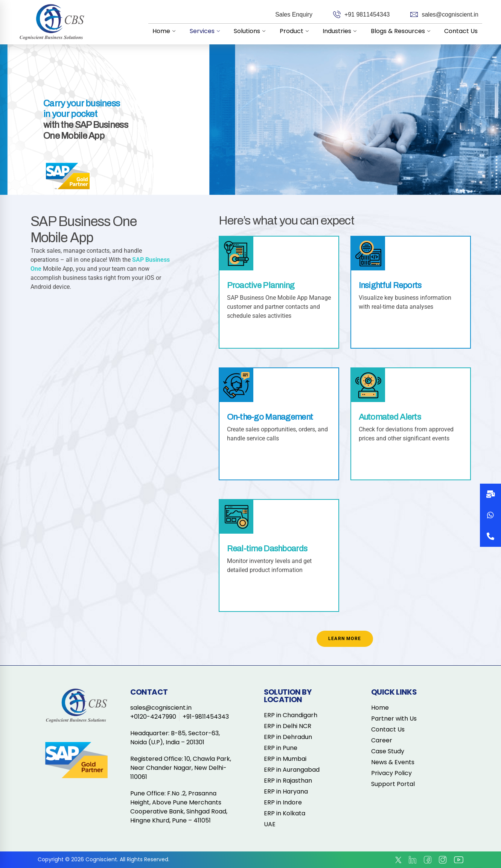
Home (174, 31)
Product (300, 31)
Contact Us (462, 31)
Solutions (257, 31)
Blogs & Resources (404, 31)
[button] (490, 536)
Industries (344, 31)
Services (213, 31)
